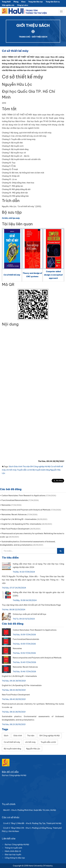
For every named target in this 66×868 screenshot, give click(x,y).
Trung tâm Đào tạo (36, 2)
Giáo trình (18, 467)
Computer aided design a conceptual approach (53, 275)
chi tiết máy (11, 470)
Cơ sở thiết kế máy (12, 275)
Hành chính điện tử (13, 851)
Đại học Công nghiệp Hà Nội (17, 845)
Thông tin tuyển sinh (13, 848)
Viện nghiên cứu (8, 5)
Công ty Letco (23, 5)
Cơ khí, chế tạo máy (11, 218)
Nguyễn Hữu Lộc (33, 749)
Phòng (16, 2)
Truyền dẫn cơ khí (25, 470)
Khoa (23, 2)
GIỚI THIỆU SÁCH (40, 37)
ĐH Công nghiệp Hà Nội (40, 467)
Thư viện (26, 467)
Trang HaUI (6, 2)
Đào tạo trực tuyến (13, 855)
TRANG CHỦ (24, 37)
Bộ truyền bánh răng (41, 470)
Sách (11, 467)
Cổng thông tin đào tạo (15, 858)
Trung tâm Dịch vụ (53, 2)
